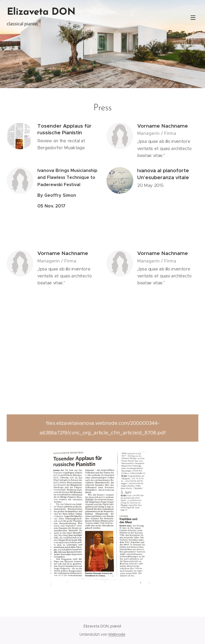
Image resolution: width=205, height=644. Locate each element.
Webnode (117, 634)
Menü (193, 18)
